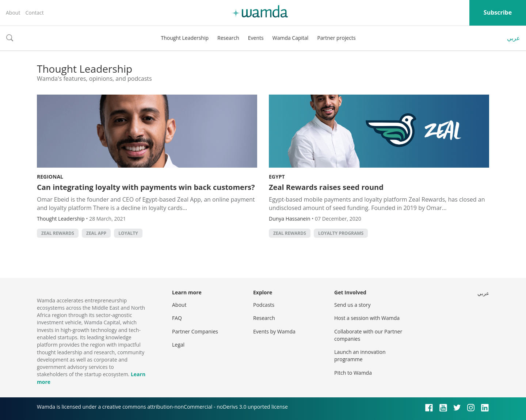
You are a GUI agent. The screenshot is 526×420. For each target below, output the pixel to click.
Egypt (277, 177)
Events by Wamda (274, 331)
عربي (514, 38)
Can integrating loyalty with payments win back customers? (146, 187)
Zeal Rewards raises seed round (326, 187)
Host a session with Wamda (367, 318)
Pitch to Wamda (353, 373)
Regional (50, 177)
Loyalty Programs (341, 233)
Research (228, 38)
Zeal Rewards (58, 233)
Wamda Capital (291, 38)
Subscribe (498, 12)
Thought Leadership (185, 38)
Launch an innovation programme (360, 356)
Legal (178, 345)
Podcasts (264, 305)
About (13, 13)
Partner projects (336, 38)
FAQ (177, 318)
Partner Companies (195, 331)
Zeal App (96, 233)
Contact (34, 13)
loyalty (128, 233)
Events (256, 38)
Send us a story (352, 305)
